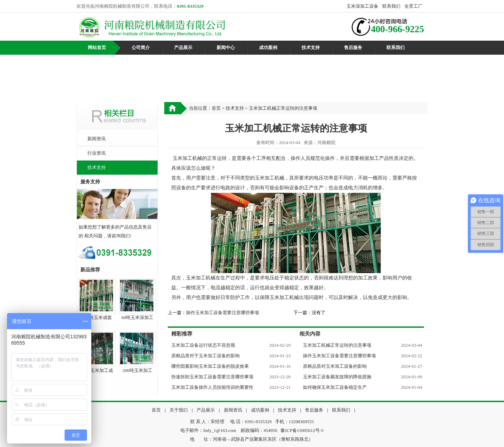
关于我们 (179, 410)
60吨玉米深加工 (137, 317)
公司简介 (141, 48)
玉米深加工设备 (362, 6)
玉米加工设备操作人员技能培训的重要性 (212, 387)
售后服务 (353, 48)
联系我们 (391, 6)
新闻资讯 (97, 139)
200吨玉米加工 (137, 370)
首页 (216, 108)
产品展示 (183, 48)
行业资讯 (97, 153)
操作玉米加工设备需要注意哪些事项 (223, 313)
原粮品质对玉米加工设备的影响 (335, 366)
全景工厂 (413, 6)
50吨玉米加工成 (97, 370)
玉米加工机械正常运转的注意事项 (337, 345)
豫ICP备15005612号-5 (302, 430)
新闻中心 (226, 48)
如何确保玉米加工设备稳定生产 (335, 387)
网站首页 (97, 48)
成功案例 (268, 48)
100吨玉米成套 (97, 317)
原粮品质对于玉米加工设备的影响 (205, 356)
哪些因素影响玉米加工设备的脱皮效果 (210, 366)
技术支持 (311, 48)
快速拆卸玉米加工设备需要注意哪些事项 (212, 377)
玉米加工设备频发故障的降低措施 (337, 377)
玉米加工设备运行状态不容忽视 (203, 345)
